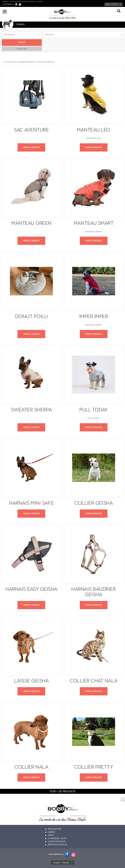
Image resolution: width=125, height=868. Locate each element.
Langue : (111, 4)
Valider (22, 42)
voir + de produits (62, 791)
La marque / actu (57, 838)
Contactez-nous (57, 842)
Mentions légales (58, 845)
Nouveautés (55, 829)
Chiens (51, 832)
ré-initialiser (22, 49)
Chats (51, 835)
